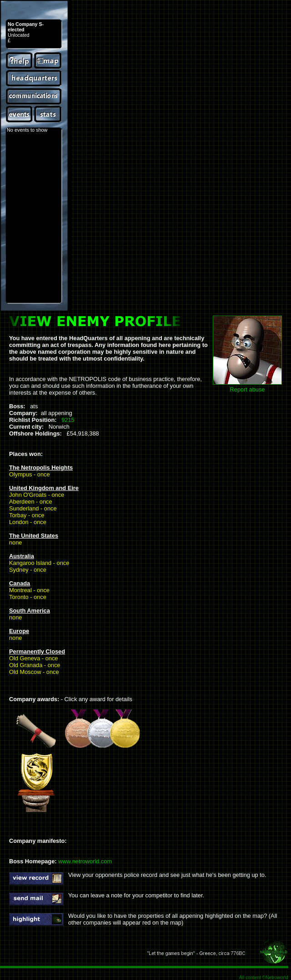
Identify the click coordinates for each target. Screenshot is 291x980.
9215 (68, 420)
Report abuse (248, 389)
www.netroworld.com (85, 861)
